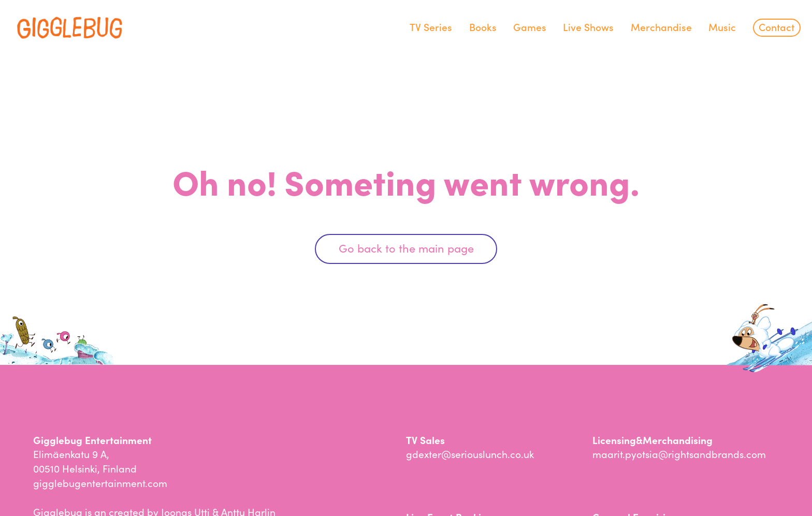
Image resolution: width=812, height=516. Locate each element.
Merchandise (661, 27)
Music (722, 27)
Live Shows (588, 27)
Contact (777, 27)
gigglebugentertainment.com (100, 483)
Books (483, 27)
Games (530, 27)
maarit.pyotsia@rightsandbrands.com (679, 454)
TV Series (431, 27)
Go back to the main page (406, 248)
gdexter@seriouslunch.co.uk (470, 454)
